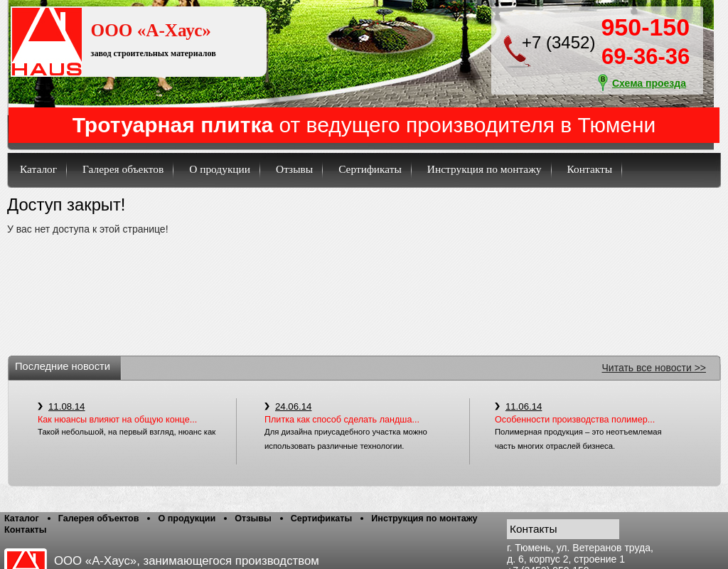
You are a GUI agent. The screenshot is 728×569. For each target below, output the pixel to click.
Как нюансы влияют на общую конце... (117, 420)
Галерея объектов (123, 169)
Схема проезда (649, 83)
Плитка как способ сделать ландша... (342, 420)
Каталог (38, 169)
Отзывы (294, 169)
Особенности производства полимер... (575, 420)
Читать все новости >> (654, 368)
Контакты (590, 169)
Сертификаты (370, 169)
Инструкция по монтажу (485, 169)
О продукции (220, 169)
